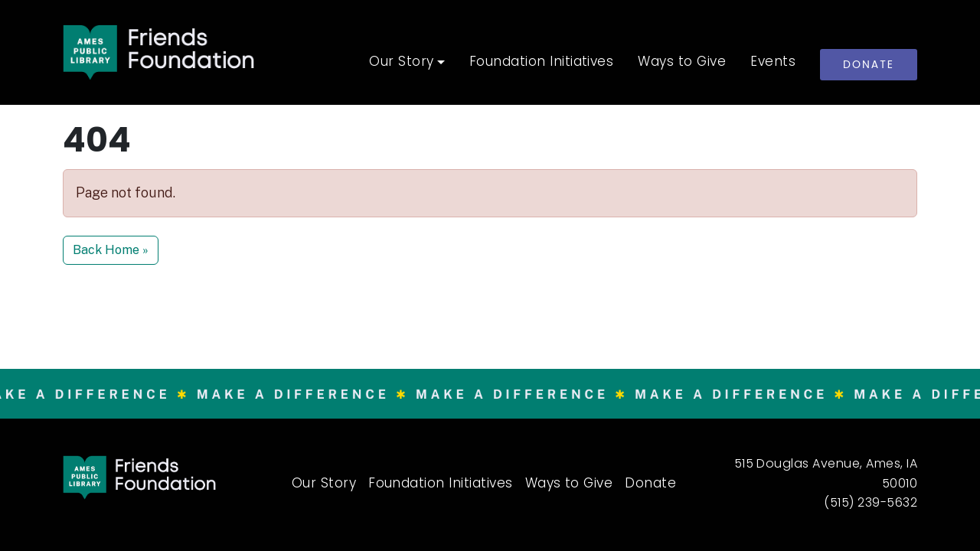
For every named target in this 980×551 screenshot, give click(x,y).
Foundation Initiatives (542, 63)
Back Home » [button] (111, 250)
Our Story (401, 63)
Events (773, 63)
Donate (869, 64)
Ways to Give (682, 63)
